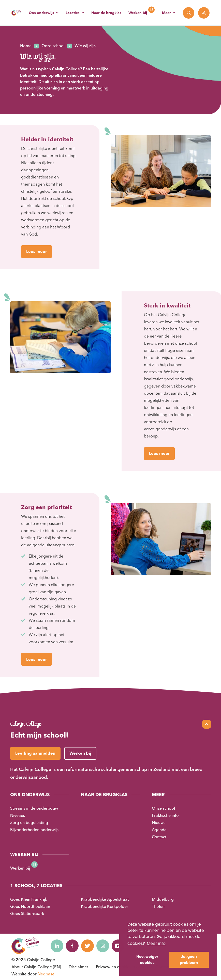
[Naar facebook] (72, 946)
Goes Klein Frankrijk (29, 899)
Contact (159, 837)
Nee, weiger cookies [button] (147, 960)
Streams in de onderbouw (34, 808)
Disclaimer (78, 967)
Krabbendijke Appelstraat (105, 899)
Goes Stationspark (27, 913)
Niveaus (18, 815)
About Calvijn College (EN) (36, 967)
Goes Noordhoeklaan (30, 906)
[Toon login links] (204, 13)
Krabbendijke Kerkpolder (105, 906)
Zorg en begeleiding (29, 822)
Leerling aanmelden (35, 753)
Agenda (159, 830)
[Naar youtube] (118, 946)
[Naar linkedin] (57, 946)
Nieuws (159, 822)
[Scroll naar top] (207, 724)
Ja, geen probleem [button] (189, 960)
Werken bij (138, 13)
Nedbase (46, 974)
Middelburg (163, 899)
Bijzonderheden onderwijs (34, 830)
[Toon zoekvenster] (189, 13)
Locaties (73, 13)
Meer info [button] (156, 943)
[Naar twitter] (87, 946)
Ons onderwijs (41, 13)
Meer (166, 13)
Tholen (158, 906)
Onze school (163, 808)
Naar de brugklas (106, 13)
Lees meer (36, 251)
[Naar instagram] (103, 946)
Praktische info (165, 815)
